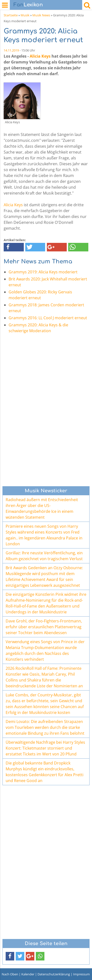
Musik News (41, 15)
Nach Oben (10, 974)
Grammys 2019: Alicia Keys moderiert (43, 272)
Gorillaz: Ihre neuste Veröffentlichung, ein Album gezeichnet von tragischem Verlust (44, 556)
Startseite (11, 15)
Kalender (28, 974)
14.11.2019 (11, 50)
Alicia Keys (40, 56)
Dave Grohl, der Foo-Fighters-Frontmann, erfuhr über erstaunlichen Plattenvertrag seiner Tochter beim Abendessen (44, 627)
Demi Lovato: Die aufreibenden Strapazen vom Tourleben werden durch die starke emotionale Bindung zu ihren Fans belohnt (45, 727)
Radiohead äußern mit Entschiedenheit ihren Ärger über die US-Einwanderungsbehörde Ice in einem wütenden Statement (42, 508)
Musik (25, 15)
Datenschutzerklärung (54, 974)
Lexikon (28, 5)
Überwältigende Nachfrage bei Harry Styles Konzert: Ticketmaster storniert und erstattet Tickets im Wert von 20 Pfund (45, 748)
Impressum (81, 974)
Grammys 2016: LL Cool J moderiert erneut (48, 318)
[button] (14, 247)
